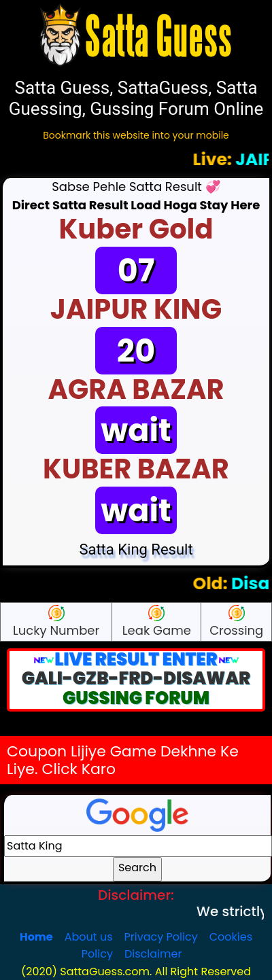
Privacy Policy (161, 937)
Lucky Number (56, 622)
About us (89, 937)
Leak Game (157, 622)
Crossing (236, 622)
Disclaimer (153, 954)
